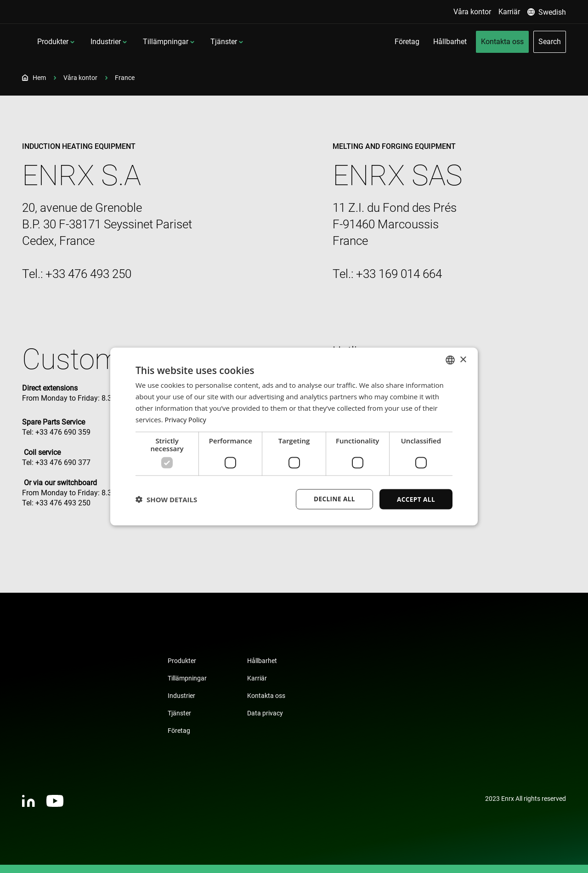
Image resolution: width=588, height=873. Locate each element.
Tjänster (283, 42)
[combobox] (450, 360)
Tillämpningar (225, 42)
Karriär (257, 678)
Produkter (113, 42)
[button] (166, 499)
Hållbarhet (262, 661)
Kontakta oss (266, 696)
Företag (179, 731)
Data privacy (265, 713)
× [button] (463, 359)
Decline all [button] (333, 499)
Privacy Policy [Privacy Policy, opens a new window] (187, 419)
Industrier (165, 42)
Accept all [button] (416, 499)
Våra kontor (80, 78)
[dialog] (294, 436)
